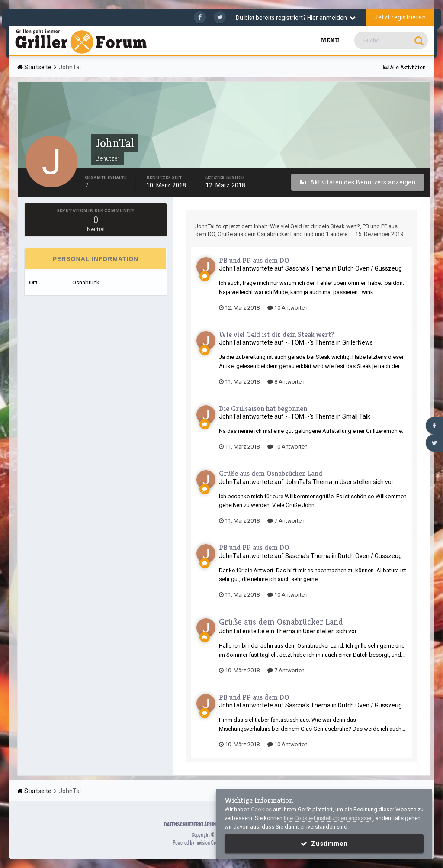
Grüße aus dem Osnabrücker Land (260, 234)
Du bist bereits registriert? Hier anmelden (296, 18)
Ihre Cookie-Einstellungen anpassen (328, 818)
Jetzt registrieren (400, 17)
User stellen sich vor (367, 482)
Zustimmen (324, 844)
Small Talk (356, 416)
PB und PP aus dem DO (254, 260)
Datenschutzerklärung (191, 824)
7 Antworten (286, 521)
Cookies (261, 809)
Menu (330, 40)
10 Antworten (287, 308)
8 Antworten (286, 382)
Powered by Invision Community (202, 842)
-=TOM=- (297, 342)
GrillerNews (358, 342)
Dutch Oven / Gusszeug (370, 268)
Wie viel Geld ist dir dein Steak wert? (315, 226)
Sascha (295, 268)
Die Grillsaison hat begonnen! (264, 408)
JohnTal (205, 226)
